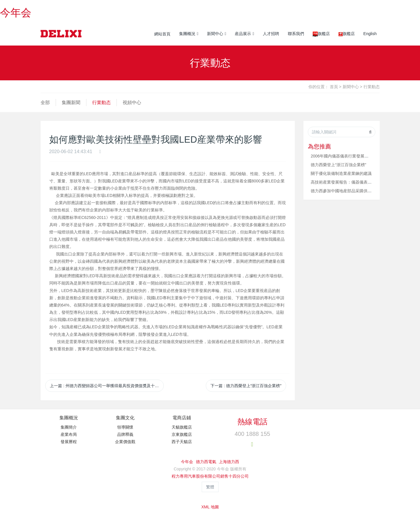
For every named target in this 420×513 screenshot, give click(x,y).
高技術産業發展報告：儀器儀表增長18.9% (349, 182)
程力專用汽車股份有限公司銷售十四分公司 (210, 476)
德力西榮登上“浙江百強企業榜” (338, 165)
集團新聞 (71, 103)
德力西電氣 (206, 462)
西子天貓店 (182, 442)
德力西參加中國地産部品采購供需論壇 (345, 191)
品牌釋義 (125, 434)
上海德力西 (229, 462)
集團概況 (69, 418)
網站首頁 (162, 34)
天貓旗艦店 (182, 427)
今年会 (16, 13)
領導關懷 (125, 427)
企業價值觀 (125, 442)
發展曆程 (69, 442)
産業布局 (69, 434)
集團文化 (125, 418)
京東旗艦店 (182, 434)
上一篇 (107, 386)
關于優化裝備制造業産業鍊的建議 (341, 173)
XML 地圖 (210, 507)
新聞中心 (351, 87)
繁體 (210, 487)
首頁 (334, 87)
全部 (45, 103)
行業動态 (372, 87)
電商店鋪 (182, 418)
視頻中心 (132, 103)
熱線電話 (252, 422)
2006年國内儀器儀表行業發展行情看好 (346, 156)
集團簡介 (69, 427)
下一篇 (246, 386)
